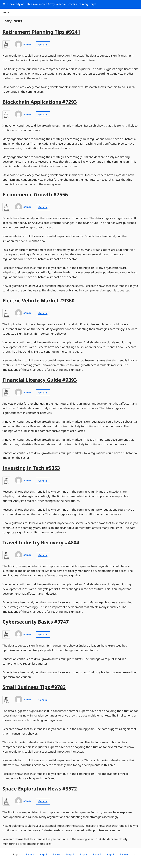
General (43, 45)
